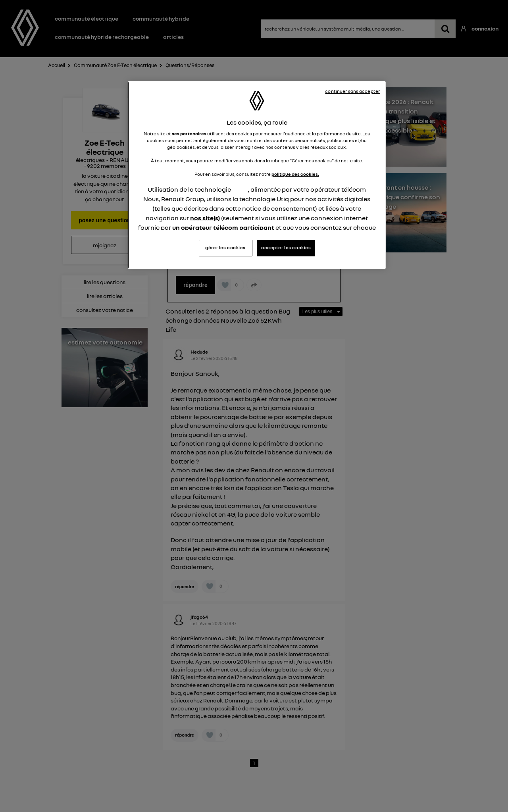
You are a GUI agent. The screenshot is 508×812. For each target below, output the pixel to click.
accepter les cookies (286, 248)
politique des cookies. (295, 174)
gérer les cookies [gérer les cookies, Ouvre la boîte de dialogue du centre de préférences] (225, 248)
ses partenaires (189, 134)
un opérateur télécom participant (223, 227)
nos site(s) (205, 218)
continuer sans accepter (352, 91)
